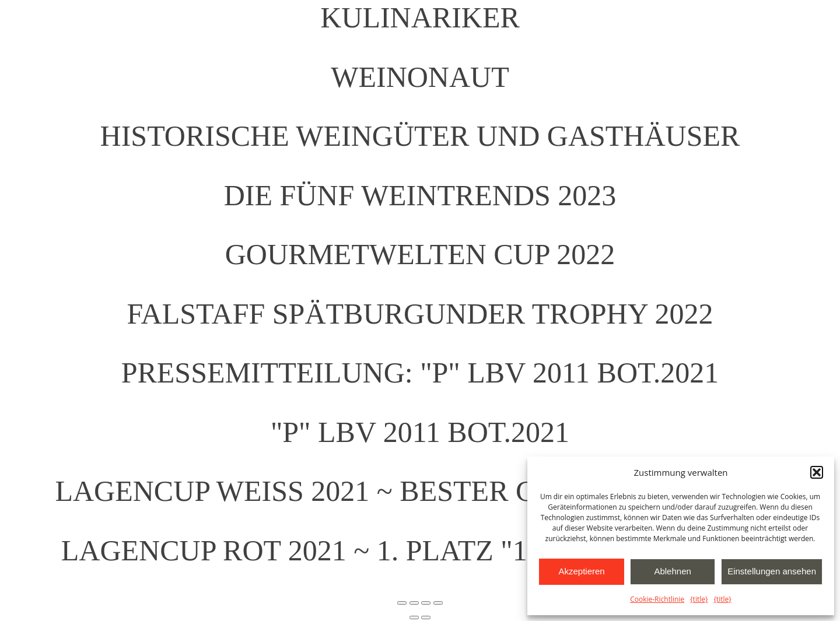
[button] (817, 472)
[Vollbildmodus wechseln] (414, 603)
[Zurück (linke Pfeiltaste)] (414, 618)
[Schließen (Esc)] (438, 603)
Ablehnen (672, 571)
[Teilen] (426, 603)
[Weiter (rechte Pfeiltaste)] (426, 618)
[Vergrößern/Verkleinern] (402, 603)
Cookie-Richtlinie (657, 599)
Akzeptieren (581, 571)
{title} (699, 599)
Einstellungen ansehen (772, 571)
